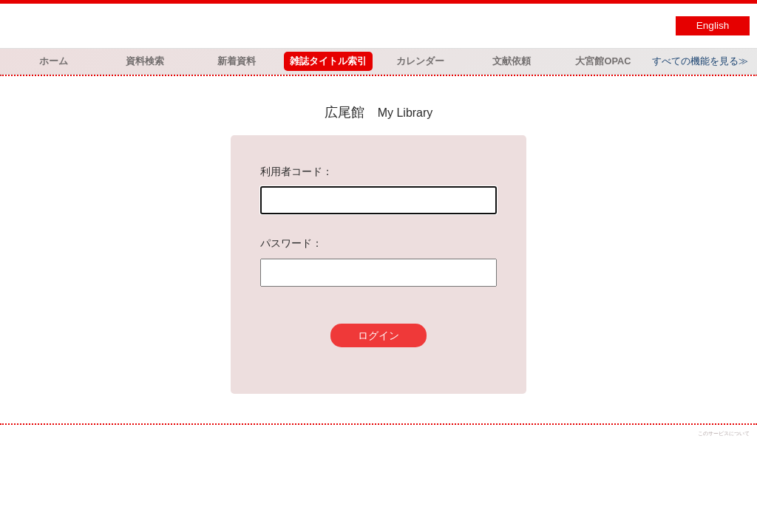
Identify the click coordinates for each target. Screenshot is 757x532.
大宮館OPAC (603, 61)
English (713, 25)
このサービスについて (724, 433)
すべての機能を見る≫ (700, 61)
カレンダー (420, 61)
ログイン (378, 335)
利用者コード (291, 171)
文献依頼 (512, 61)
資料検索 (145, 61)
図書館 (163, 26)
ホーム (54, 61)
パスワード (286, 243)
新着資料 (237, 61)
